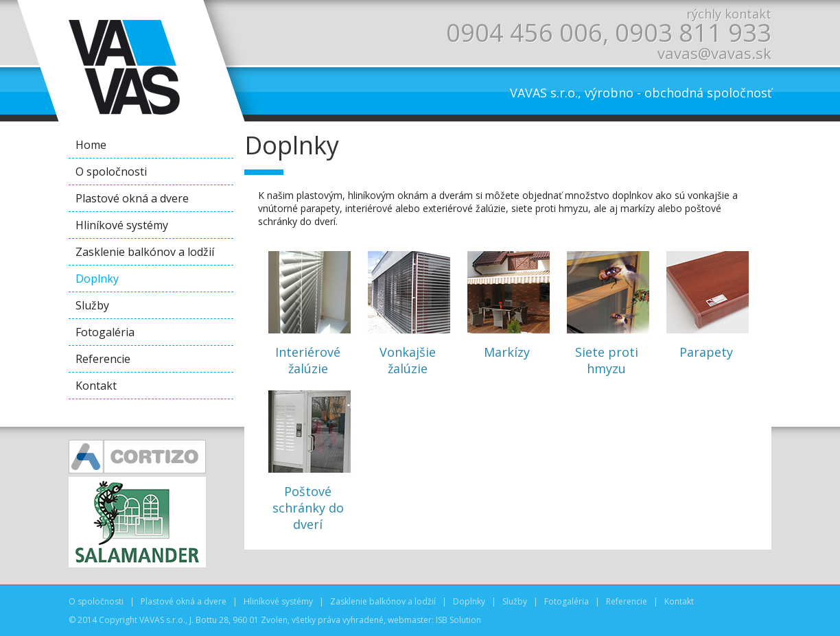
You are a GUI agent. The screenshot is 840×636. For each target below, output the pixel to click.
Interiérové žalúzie (308, 310)
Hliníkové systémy (122, 225)
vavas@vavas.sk (714, 53)
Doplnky (97, 279)
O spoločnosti (111, 172)
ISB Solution (458, 620)
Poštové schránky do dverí (308, 458)
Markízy (507, 302)
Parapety (706, 302)
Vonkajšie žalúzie (408, 310)
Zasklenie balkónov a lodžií (145, 252)
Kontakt (96, 386)
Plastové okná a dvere (132, 198)
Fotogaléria (105, 332)
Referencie (103, 359)
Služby (92, 305)
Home (91, 145)
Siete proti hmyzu (607, 310)
